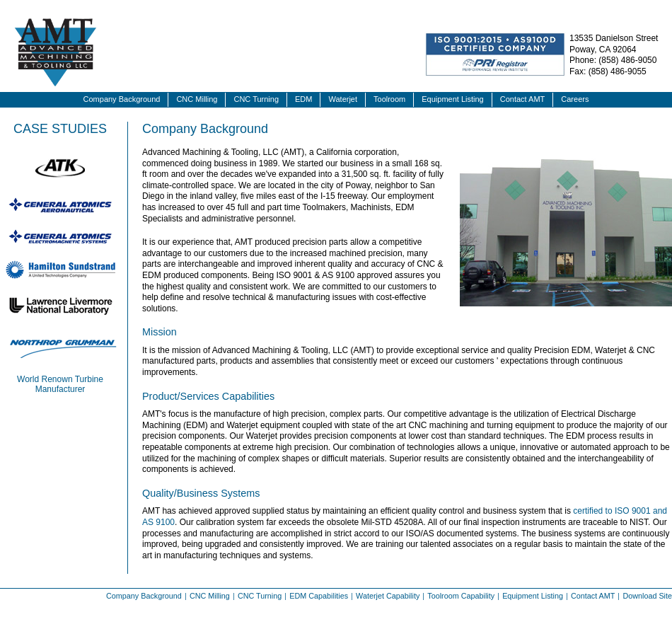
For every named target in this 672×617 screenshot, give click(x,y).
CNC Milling (197, 99)
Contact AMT (523, 99)
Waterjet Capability (388, 596)
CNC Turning (256, 99)
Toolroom (389, 99)
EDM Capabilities (319, 596)
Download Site (647, 596)
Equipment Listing (452, 99)
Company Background (122, 99)
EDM (303, 99)
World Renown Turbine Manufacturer (60, 384)
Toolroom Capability (461, 596)
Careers (575, 99)
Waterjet (343, 99)
